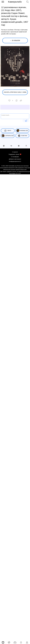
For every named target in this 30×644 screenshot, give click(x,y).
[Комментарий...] (15, 116)
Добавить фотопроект (15, 159)
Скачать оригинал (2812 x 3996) (15, 92)
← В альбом (15, 40)
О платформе (15, 157)
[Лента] (9, 642)
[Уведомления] (21, 642)
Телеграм (22, 136)
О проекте (15, 152)
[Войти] (27, 642)
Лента (8, 131)
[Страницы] (3, 642)
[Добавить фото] (15, 642)
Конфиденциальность (15, 161)
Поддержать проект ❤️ (15, 154)
